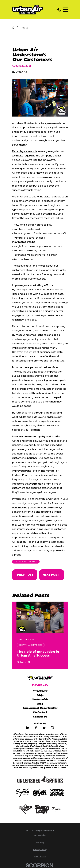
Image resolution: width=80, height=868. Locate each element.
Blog (40, 704)
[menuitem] (40, 835)
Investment (40, 691)
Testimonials (40, 699)
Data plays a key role (25, 151)
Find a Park (40, 712)
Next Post (51, 575)
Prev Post (25, 575)
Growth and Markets (26, 562)
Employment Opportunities (40, 708)
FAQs (40, 695)
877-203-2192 (40, 685)
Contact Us (40, 717)
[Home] (28, 10)
